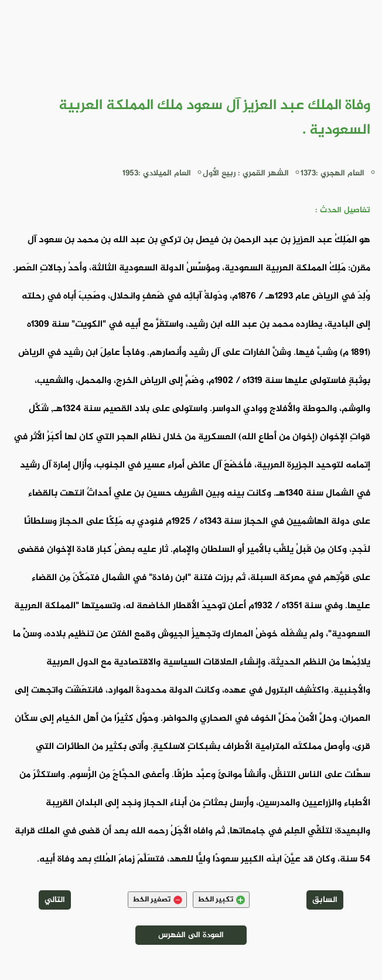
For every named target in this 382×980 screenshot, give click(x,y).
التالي (55, 900)
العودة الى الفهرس (191, 935)
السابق (325, 900)
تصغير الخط (157, 900)
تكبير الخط (221, 900)
